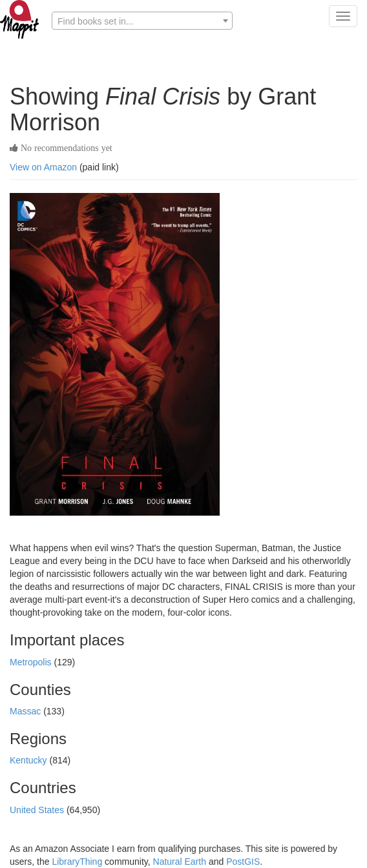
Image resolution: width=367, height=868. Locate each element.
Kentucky (29, 760)
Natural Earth (180, 862)
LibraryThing (77, 862)
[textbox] (142, 21)
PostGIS (243, 862)
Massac (26, 711)
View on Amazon (43, 167)
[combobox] (142, 21)
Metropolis (32, 662)
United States (38, 810)
